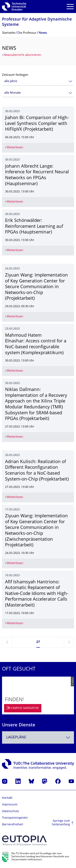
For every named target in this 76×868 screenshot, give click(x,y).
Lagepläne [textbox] (16, 737)
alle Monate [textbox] (12, 93)
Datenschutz (11, 811)
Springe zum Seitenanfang (61, 823)
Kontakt (7, 798)
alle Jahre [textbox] (11, 81)
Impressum (10, 805)
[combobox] (38, 81)
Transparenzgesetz (15, 818)
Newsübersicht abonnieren (22, 55)
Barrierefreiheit (13, 825)
